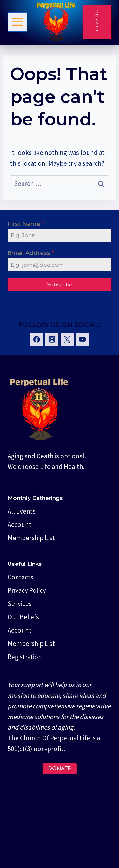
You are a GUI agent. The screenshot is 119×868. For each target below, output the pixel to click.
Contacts (20, 577)
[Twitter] (67, 339)
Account (20, 524)
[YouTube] (83, 339)
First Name (26, 224)
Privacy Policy (27, 590)
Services (20, 604)
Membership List (31, 538)
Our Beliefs (23, 617)
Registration (25, 657)
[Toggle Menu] (17, 22)
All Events (22, 511)
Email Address (31, 253)
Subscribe (60, 285)
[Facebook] (36, 339)
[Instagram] (52, 339)
